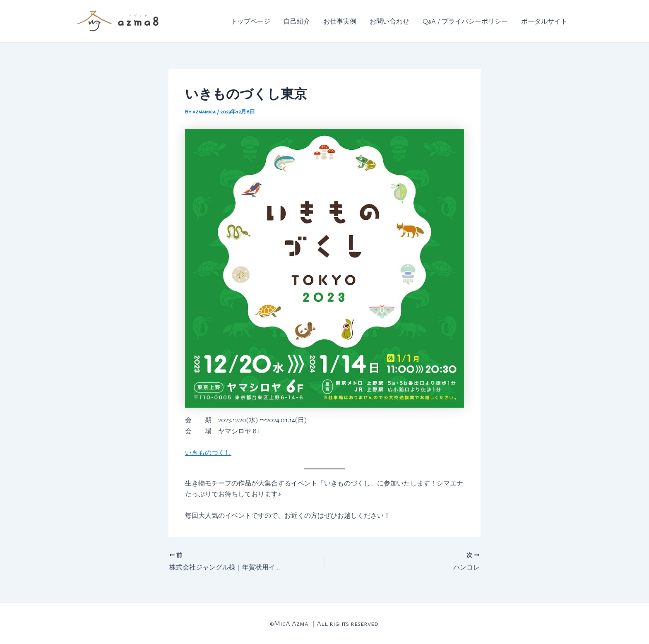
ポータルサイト (544, 21)
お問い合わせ (389, 21)
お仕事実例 (340, 21)
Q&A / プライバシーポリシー (465, 21)
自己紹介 (297, 21)
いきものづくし (208, 452)
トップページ (250, 21)
